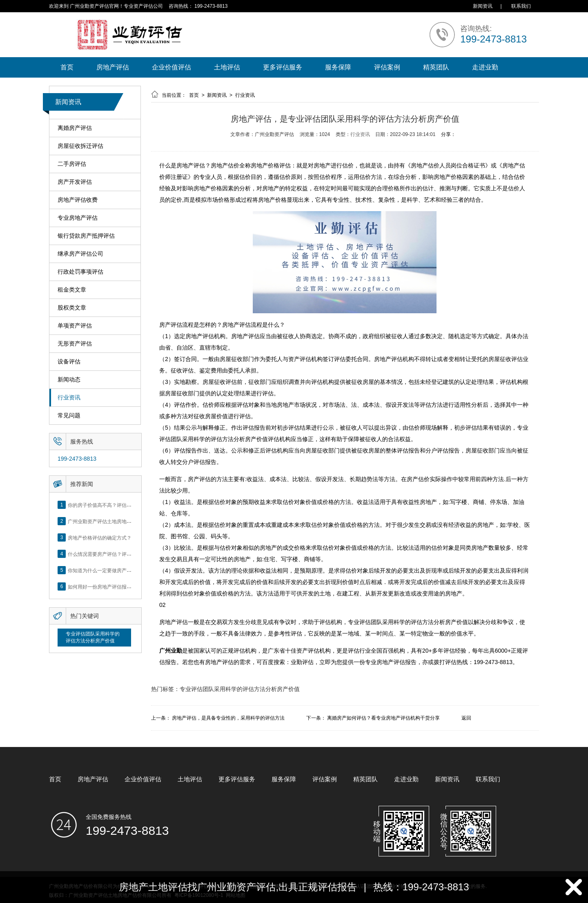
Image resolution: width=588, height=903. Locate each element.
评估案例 (387, 67)
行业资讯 (69, 398)
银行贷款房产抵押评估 (86, 236)
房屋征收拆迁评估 (80, 146)
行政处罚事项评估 (80, 272)
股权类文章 (72, 308)
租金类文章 (72, 290)
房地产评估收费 (78, 200)
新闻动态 (69, 380)
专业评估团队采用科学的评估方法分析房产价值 (93, 637)
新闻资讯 (483, 6)
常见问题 (69, 416)
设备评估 (69, 362)
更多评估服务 (283, 67)
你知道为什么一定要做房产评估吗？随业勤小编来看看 (127, 570)
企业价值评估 (171, 67)
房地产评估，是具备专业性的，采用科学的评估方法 (228, 718)
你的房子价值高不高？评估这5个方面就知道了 (118, 505)
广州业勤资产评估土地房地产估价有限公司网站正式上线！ (131, 521)
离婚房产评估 (75, 128)
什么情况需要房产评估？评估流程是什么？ (114, 554)
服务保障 (338, 67)
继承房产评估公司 (80, 254)
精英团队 (436, 67)
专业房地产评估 (78, 218)
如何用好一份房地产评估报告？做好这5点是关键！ (123, 586)
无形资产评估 (75, 344)
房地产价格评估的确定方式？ (100, 537)
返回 (466, 718)
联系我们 (521, 6)
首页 (67, 67)
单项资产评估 (75, 326)
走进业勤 (485, 67)
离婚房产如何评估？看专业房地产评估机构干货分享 (383, 718)
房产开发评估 (75, 182)
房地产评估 (113, 67)
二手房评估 (72, 164)
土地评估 (227, 67)
